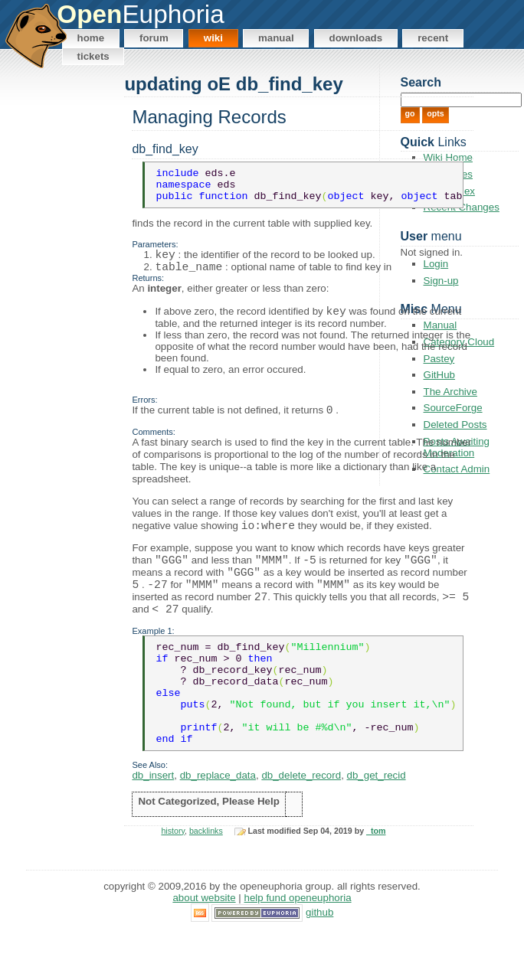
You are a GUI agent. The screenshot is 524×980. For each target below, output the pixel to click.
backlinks (206, 878)
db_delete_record (301, 823)
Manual (276, 38)
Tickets (93, 56)
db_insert (153, 823)
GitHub (319, 960)
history (173, 878)
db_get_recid (377, 823)
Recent (433, 38)
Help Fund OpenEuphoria (298, 946)
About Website (204, 946)
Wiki (213, 38)
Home (91, 38)
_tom (376, 878)
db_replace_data (218, 823)
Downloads (356, 38)
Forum (154, 38)
